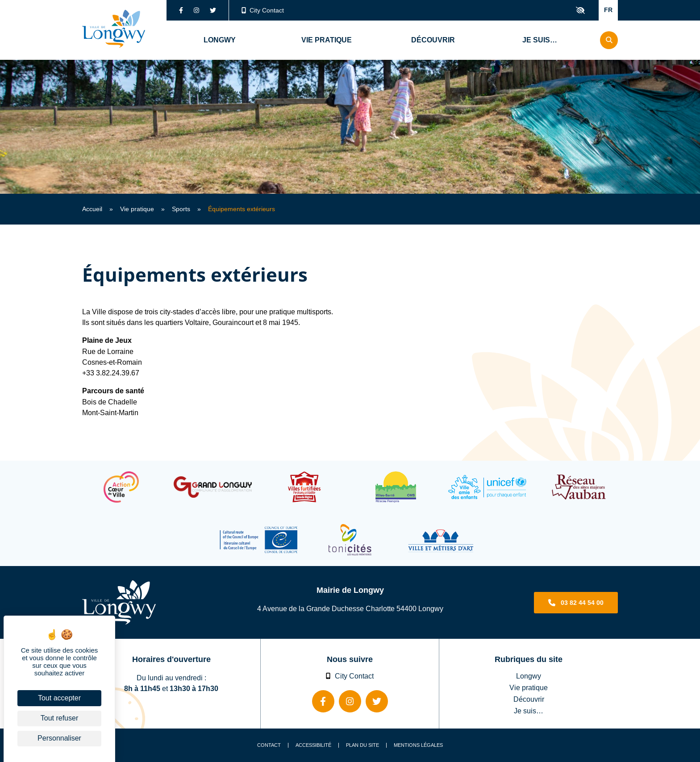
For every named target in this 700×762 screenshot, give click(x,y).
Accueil (92, 209)
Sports (181, 209)
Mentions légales (418, 745)
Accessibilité (313, 745)
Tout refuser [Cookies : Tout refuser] (59, 718)
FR (608, 10)
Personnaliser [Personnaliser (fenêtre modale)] (59, 738)
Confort (580, 10)
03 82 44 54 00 (582, 603)
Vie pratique (137, 209)
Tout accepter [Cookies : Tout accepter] (59, 698)
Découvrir (529, 699)
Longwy (529, 676)
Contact (269, 745)
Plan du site (362, 745)
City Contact (263, 10)
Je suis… (529, 711)
